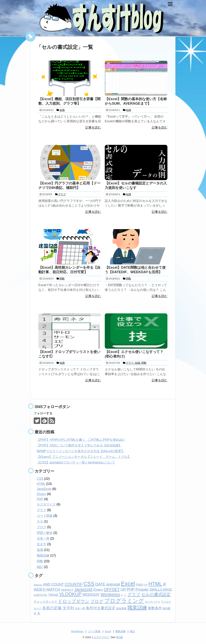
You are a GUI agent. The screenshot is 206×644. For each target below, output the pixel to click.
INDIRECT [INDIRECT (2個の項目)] (67, 590)
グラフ (42, 510)
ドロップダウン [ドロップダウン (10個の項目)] (74, 601)
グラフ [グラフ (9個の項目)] (134, 594)
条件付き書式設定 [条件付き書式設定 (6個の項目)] (101, 608)
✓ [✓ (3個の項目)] (125, 595)
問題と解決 (45, 533)
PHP (40, 499)
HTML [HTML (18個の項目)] (155, 584)
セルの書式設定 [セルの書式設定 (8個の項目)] (156, 594)
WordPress (77, 631)
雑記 (40, 567)
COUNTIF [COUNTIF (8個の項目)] (74, 584)
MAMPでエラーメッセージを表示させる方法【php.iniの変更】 (81, 451)
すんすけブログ (100, 637)
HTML (41, 484)
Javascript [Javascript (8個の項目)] (83, 589)
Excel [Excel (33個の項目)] (128, 584)
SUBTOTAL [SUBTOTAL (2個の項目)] (40, 595)
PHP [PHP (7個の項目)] (131, 589)
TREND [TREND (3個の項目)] (53, 595)
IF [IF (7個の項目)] (165, 584)
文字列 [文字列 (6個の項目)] (68, 608)
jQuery (41, 494)
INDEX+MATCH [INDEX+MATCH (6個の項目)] (47, 589)
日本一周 (43, 538)
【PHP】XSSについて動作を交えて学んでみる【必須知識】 (79, 445)
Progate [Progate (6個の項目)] (142, 589)
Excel (108, 631)
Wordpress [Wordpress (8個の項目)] (110, 594)
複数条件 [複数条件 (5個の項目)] (155, 608)
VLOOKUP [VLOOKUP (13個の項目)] (70, 594)
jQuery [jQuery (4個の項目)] (98, 590)
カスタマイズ (46, 504)
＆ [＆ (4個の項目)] (39, 613)
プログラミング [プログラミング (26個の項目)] (124, 601)
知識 (40, 550)
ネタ (40, 521)
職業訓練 (43, 556)
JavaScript (44, 489)
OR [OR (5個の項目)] (123, 590)
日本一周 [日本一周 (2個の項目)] (80, 608)
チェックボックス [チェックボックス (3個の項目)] (45, 602)
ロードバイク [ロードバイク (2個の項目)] (153, 602)
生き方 (42, 544)
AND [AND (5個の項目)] (47, 584)
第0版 (119, 637)
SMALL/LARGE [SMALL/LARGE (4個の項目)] (161, 590)
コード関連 (45, 516)
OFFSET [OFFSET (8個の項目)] (112, 589)
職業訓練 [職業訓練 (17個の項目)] (137, 608)
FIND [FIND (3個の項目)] (139, 585)
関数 (40, 561)
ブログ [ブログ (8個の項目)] (97, 601)
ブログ (42, 527)
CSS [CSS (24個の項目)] (89, 584)
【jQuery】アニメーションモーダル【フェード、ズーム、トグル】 (84, 457)
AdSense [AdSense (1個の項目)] (38, 585)
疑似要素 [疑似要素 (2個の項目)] (121, 608)
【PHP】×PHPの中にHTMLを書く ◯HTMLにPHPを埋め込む (81, 440)
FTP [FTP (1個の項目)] (146, 585)
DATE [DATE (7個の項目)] (100, 584)
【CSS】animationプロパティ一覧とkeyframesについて (76, 462)
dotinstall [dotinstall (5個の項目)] (113, 584)
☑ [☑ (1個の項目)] (122, 595)
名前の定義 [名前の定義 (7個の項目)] (52, 608)
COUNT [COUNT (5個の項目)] (58, 584)
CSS (40, 479)
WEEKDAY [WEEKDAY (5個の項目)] (91, 595)
